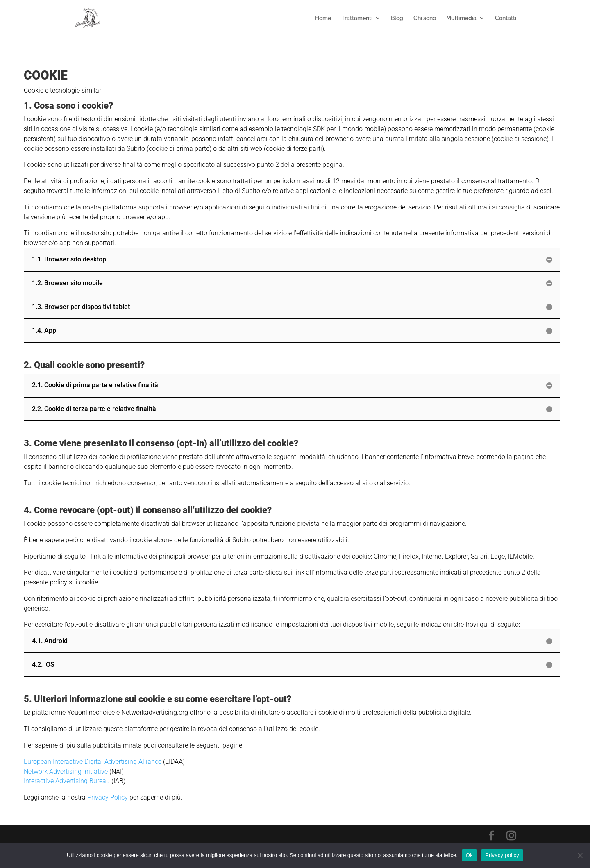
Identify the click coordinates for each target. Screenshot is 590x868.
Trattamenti (357, 18)
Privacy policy (502, 855)
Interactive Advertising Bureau (67, 781)
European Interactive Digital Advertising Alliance (93, 762)
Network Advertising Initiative (66, 771)
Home (323, 18)
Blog (397, 18)
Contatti (506, 18)
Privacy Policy (108, 797)
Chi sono (425, 18)
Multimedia (461, 18)
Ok (469, 855)
